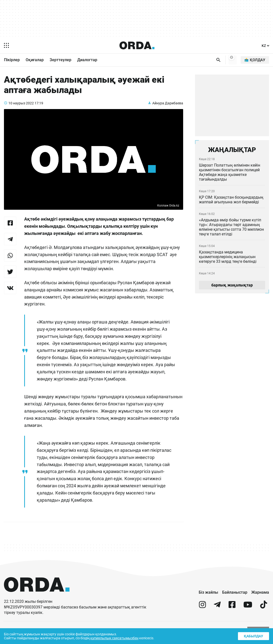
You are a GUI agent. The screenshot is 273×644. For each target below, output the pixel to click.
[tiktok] (264, 611)
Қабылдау (253, 635)
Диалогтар (87, 60)
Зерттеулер (60, 60)
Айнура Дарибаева (167, 107)
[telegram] (217, 611)
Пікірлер (12, 60)
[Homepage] (137, 45)
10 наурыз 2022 (21, 107)
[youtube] (248, 611)
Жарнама (260, 597)
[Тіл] (266, 46)
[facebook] (232, 611)
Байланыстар (235, 597)
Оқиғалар (35, 60)
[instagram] (202, 611)
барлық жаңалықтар (232, 287)
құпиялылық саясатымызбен (116, 638)
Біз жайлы (208, 597)
